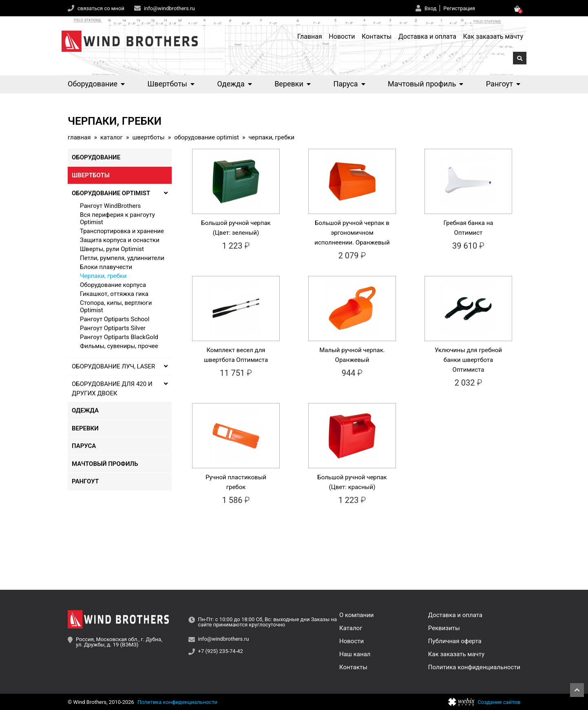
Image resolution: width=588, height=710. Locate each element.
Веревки (293, 84)
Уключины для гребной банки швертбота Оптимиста (468, 360)
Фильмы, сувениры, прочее (119, 346)
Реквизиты (444, 628)
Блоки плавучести (106, 267)
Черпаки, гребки (103, 276)
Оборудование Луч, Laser (120, 367)
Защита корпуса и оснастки (120, 240)
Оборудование (96, 84)
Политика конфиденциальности (474, 667)
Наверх (577, 690)
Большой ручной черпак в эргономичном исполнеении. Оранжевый (352, 233)
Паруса (349, 84)
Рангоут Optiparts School (115, 319)
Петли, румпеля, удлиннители (122, 258)
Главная (310, 36)
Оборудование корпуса (113, 285)
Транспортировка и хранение (122, 231)
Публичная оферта (455, 641)
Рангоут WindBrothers (110, 206)
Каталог (112, 138)
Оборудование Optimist (207, 138)
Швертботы (171, 84)
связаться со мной (101, 8)
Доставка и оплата (427, 36)
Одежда (234, 84)
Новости (342, 36)
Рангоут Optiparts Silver (113, 328)
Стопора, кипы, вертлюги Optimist (116, 306)
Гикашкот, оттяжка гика (114, 294)
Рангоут (503, 84)
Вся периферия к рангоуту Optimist (117, 218)
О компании (356, 615)
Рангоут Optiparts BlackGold (119, 337)
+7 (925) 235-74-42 (221, 651)
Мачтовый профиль (426, 84)
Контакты (377, 36)
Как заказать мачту (493, 36)
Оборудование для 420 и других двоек (120, 389)
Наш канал (355, 654)
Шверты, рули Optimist (112, 249)
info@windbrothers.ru (169, 8)
